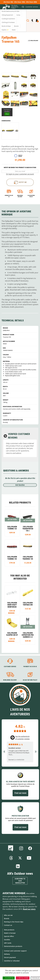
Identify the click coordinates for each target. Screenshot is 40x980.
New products (9, 930)
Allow (7, 114)
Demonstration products (13, 946)
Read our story (29, 909)
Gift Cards (8, 943)
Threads (11, 858)
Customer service (10, 667)
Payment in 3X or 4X (30, 667)
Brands (7, 918)
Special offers (9, 936)
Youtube (29, 858)
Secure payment (10, 957)
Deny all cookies (23, 978)
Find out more (20, 793)
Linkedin (18, 866)
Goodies (7, 940)
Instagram (21, 848)
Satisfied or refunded (12, 961)
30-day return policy (31, 196)
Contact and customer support (15, 951)
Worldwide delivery (20, 196)
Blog (11, 848)
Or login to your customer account (20, 174)
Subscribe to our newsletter (20, 881)
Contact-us (8, 925)
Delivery (7, 954)
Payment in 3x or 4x (9, 196)
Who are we (8, 915)
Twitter (20, 858)
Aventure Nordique (14, 893)
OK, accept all (9, 978)
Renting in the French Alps (14, 922)
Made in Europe (10, 933)
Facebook (30, 848)
